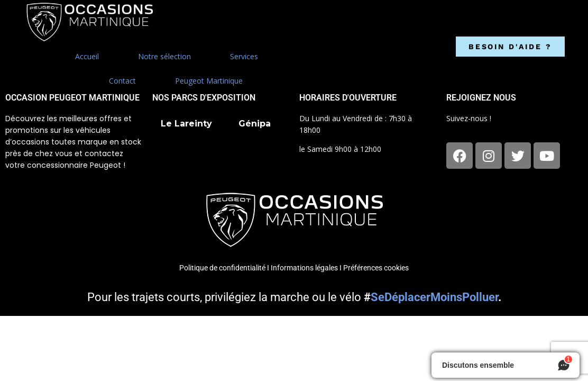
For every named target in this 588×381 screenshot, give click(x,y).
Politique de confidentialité (222, 268)
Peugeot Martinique (209, 81)
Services (244, 56)
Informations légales (304, 268)
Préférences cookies (376, 268)
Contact (122, 81)
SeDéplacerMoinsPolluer (434, 297)
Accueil (87, 56)
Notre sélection (164, 56)
